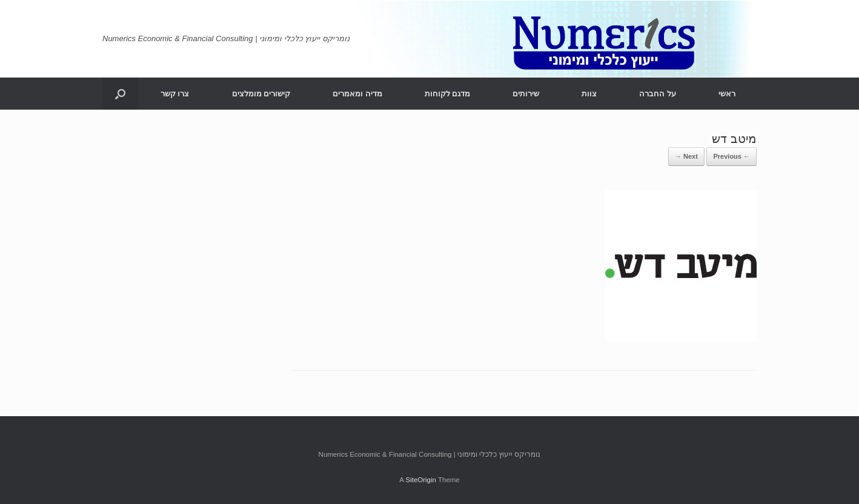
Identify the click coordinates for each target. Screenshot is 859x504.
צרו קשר (175, 94)
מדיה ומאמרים (357, 94)
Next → (686, 156)
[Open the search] (120, 94)
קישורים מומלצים (261, 94)
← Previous (731, 156)
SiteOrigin (421, 480)
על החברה (658, 94)
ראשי (727, 94)
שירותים (526, 94)
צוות (589, 94)
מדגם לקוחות (448, 94)
